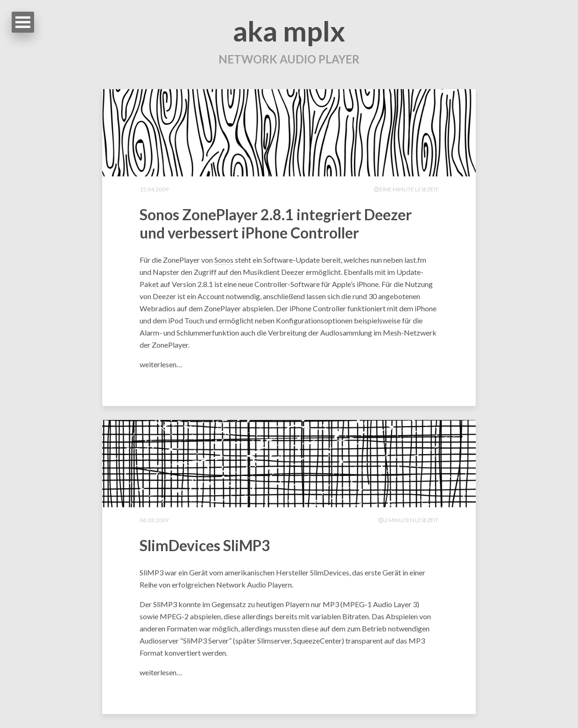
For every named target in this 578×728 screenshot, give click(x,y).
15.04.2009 (154, 189)
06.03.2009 (154, 520)
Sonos (224, 260)
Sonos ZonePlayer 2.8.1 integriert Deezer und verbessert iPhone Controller (276, 224)
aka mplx (289, 31)
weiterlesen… (161, 364)
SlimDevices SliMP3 (205, 545)
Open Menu (23, 22)
